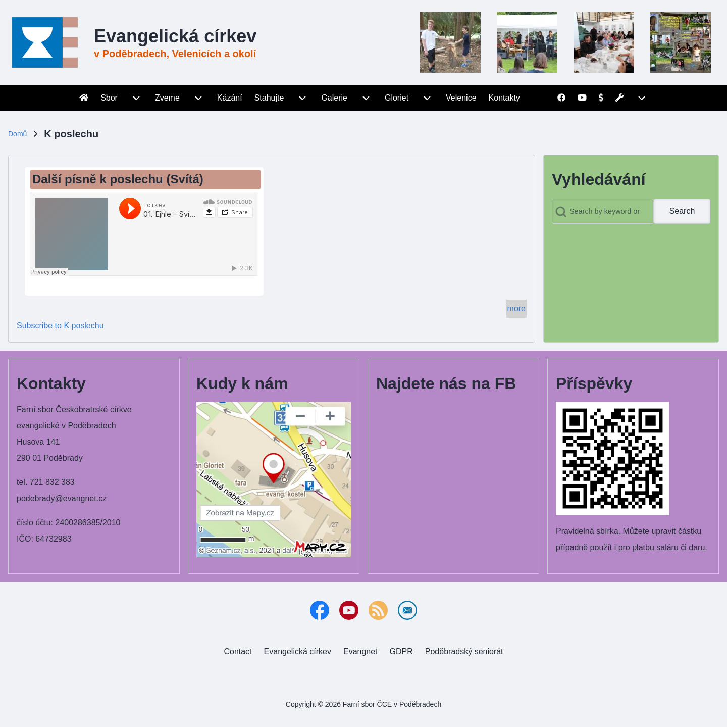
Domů (17, 134)
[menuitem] (84, 98)
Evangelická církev (175, 36)
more (516, 308)
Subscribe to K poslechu (60, 326)
